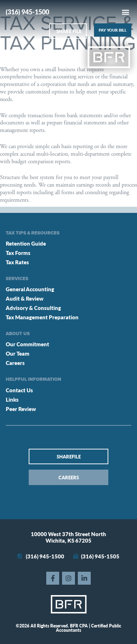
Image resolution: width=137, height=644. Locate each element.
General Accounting (30, 289)
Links (12, 399)
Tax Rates (17, 262)
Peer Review (21, 409)
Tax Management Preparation (42, 317)
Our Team (18, 353)
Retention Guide (26, 243)
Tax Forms (18, 253)
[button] (125, 12)
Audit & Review (25, 298)
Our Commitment (27, 344)
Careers (15, 363)
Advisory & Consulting (33, 308)
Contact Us (19, 390)
